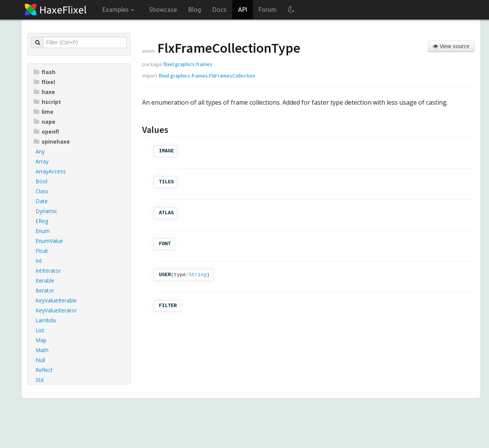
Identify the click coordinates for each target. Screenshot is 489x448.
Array (42, 161)
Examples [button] (118, 10)
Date (42, 201)
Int (39, 261)
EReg (42, 221)
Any (40, 151)
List (40, 330)
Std (40, 380)
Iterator (45, 290)
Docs (219, 10)
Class (42, 191)
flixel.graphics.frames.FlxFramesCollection (207, 76)
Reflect (44, 370)
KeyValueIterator (56, 310)
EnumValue (49, 241)
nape (45, 122)
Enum (43, 231)
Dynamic (46, 211)
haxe (44, 92)
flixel (44, 82)
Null (40, 360)
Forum (268, 10)
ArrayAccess (51, 171)
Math (42, 350)
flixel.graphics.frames (188, 64)
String (198, 275)
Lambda (46, 320)
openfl (46, 132)
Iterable (45, 281)
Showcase (163, 10)
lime (44, 112)
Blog (195, 10)
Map (41, 340)
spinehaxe (52, 142)
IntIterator (48, 271)
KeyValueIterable (56, 300)
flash (45, 72)
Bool (41, 181)
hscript (47, 102)
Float (42, 251)
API (243, 10)
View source (451, 46)
